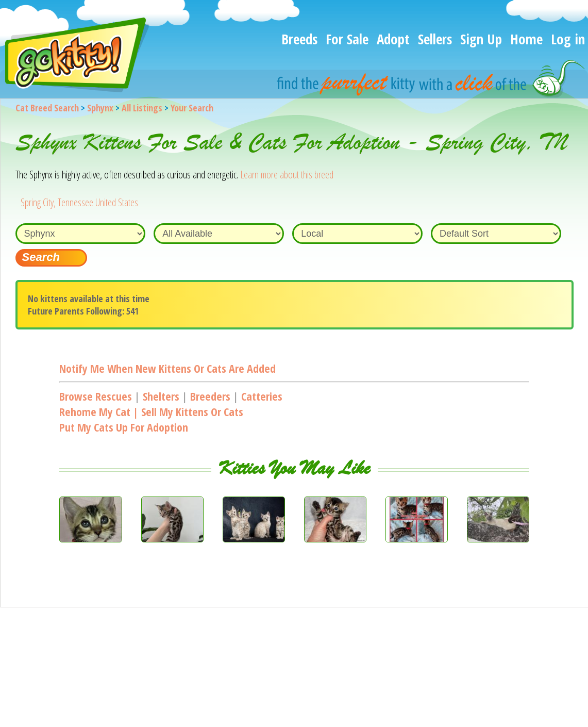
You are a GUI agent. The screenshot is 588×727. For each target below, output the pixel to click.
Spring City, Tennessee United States (79, 202)
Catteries (262, 396)
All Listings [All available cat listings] (142, 108)
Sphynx (100, 108)
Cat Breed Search (47, 108)
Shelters (161, 396)
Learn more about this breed (287, 175)
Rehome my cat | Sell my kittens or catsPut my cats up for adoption (151, 419)
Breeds (299, 39)
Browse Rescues (96, 396)
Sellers (435, 39)
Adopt (393, 39)
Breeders (210, 396)
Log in (568, 39)
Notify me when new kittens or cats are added (167, 368)
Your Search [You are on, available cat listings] (192, 108)
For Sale (347, 39)
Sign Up (481, 39)
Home (526, 39)
